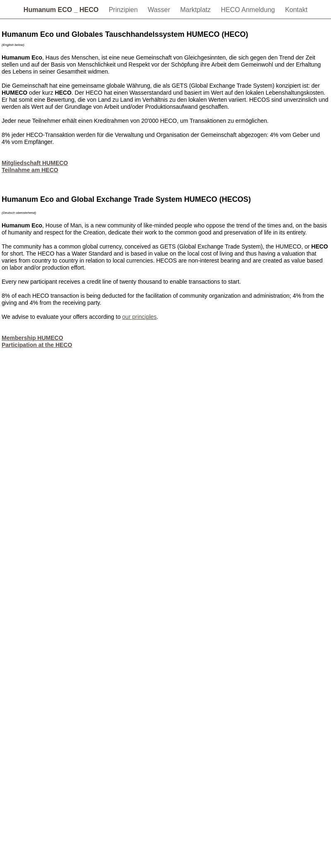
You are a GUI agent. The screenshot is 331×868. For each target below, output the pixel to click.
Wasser (160, 10)
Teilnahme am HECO (30, 170)
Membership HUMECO (32, 338)
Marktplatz (196, 10)
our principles (139, 317)
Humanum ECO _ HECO (62, 10)
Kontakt (296, 10)
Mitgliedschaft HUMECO (35, 163)
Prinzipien (124, 10)
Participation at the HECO (37, 345)
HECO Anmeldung (249, 10)
